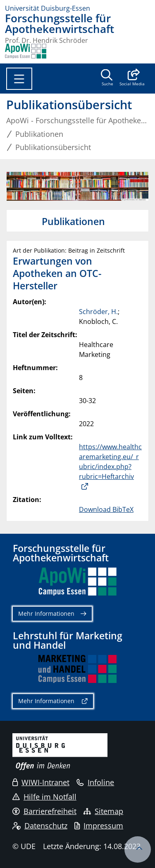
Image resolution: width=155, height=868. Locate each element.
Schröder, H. (98, 312)
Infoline (95, 782)
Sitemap (103, 811)
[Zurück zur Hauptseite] (26, 51)
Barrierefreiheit (44, 811)
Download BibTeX (106, 509)
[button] (132, 78)
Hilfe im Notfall (44, 797)
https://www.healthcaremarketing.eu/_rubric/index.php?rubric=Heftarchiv (110, 462)
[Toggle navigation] (19, 79)
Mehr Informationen (46, 613)
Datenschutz (40, 826)
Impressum (99, 826)
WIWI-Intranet (41, 782)
